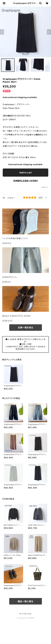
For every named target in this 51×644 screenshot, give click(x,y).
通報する (45, 187)
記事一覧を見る (26, 328)
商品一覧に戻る (26, 601)
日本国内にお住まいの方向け (26, 181)
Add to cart (26, 173)
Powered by (26, 618)
